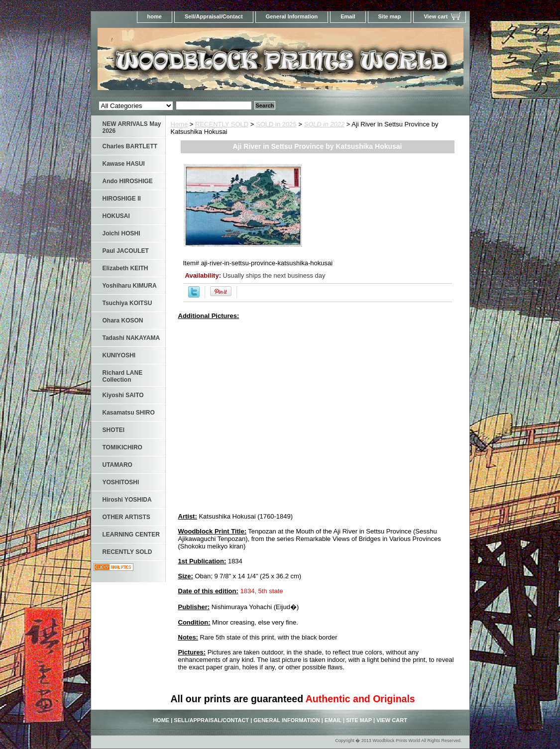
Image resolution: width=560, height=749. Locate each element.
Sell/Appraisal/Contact (214, 16)
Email (348, 16)
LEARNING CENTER (131, 535)
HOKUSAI (116, 216)
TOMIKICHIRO (122, 447)
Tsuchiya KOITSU (127, 303)
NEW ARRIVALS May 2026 (132, 127)
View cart (436, 16)
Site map (390, 16)
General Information (292, 16)
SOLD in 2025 (276, 124)
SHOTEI (114, 430)
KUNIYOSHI (119, 355)
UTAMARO (117, 465)
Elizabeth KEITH (125, 268)
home (155, 16)
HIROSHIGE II (122, 199)
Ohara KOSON (123, 321)
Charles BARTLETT (130, 146)
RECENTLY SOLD (222, 124)
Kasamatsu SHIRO (129, 413)
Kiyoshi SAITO (123, 395)
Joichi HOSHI (121, 233)
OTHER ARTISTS (126, 517)
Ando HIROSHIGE (128, 181)
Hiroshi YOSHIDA (127, 500)
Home (179, 124)
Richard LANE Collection (123, 376)
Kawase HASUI (124, 164)
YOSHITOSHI (121, 482)
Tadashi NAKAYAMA (131, 338)
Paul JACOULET (126, 251)
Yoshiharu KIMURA (130, 286)
